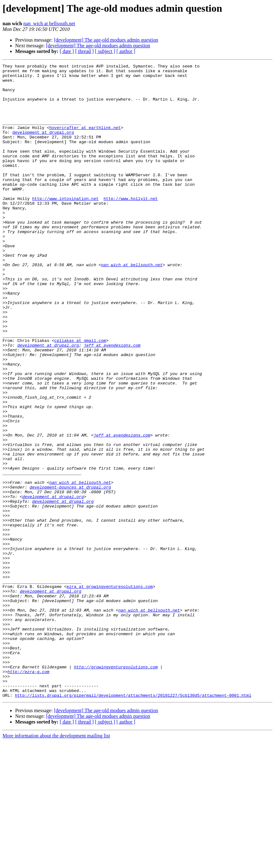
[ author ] (126, 51)
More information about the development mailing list (56, 862)
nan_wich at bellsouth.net (49, 23)
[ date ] (67, 51)
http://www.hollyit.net (131, 226)
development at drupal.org (43, 146)
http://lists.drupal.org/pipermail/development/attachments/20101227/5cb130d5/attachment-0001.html (133, 822)
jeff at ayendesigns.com (112, 402)
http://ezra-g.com (29, 794)
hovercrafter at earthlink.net (85, 141)
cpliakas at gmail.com (80, 396)
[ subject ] (105, 51)
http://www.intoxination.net (66, 226)
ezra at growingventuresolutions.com (110, 691)
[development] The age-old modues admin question (106, 40)
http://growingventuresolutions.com (116, 788)
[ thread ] (84, 51)
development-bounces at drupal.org (70, 572)
